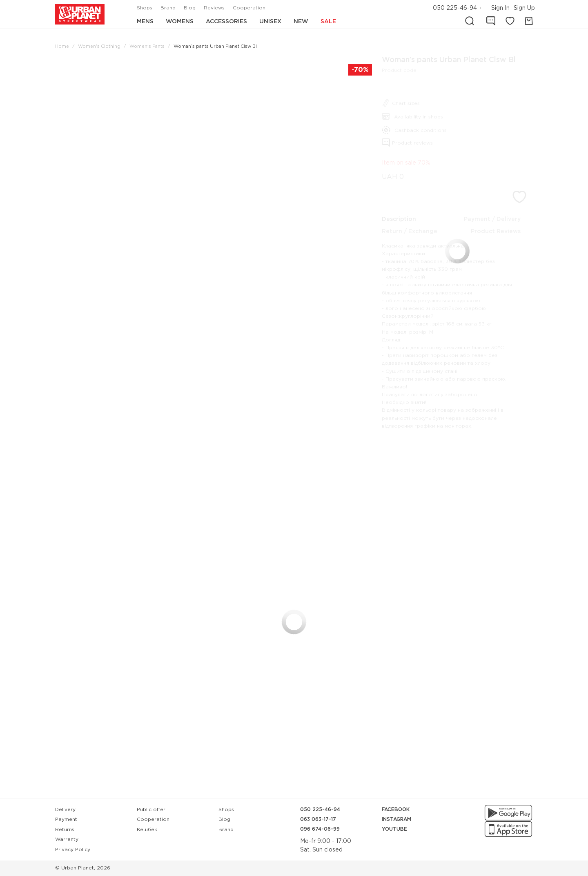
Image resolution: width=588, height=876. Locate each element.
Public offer (151, 810)
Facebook (396, 810)
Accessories (226, 22)
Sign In (500, 8)
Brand (168, 8)
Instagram (396, 819)
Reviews (214, 8)
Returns (65, 830)
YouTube (394, 829)
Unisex (270, 22)
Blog (190, 8)
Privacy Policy (73, 850)
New (301, 22)
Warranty (67, 839)
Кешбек (147, 830)
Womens (180, 22)
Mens (145, 22)
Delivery (65, 810)
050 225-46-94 (455, 8)
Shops (145, 8)
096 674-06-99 (320, 829)
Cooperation (249, 8)
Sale (328, 22)
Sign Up (524, 8)
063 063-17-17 (318, 819)
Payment (66, 819)
